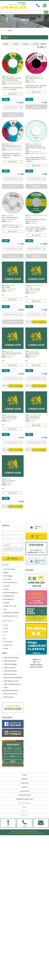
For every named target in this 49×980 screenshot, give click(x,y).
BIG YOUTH (10, 76)
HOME (2, 31)
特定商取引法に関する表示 (25, 799)
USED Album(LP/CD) (10, 694)
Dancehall (7, 586)
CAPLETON (10, 216)
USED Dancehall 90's (10, 674)
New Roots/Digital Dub (11, 593)
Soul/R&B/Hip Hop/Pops (11, 613)
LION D (28, 218)
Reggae (6, 572)
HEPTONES (33, 144)
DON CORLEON (11, 220)
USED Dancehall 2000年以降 (13, 678)
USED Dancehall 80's (10, 671)
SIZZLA (9, 479)
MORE (13, 761)
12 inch (6, 632)
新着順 (6, 44)
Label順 (25, 44)
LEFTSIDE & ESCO (36, 415)
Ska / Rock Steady (9, 569)
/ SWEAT (34, 223)
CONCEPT (25, 779)
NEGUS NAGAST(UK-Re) (14, 148)
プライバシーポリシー (25, 803)
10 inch (6, 628)
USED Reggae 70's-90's (11, 681)
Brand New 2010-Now (10, 583)
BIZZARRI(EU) (34, 221)
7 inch (5, 625)
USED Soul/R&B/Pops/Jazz (12, 684)
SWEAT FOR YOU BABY (15, 84)
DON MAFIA (29, 287)
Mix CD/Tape (8, 642)
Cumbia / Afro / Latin (10, 606)
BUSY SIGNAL (11, 285)
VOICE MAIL (10, 351)
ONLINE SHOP (25, 791)
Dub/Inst (6, 589)
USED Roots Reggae (10, 664)
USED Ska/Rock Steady (11, 658)
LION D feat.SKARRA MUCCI (38, 216)
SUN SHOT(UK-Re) (36, 152)
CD (5, 638)
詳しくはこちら (13, 94)
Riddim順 (36, 44)
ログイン (25, 807)
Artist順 (15, 44)
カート (25, 811)
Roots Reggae (8, 576)
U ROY (40, 144)
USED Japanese (9, 697)
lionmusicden (7, 717)
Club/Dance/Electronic (11, 616)
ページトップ (8, 823)
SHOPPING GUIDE (25, 795)
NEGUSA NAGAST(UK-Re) (14, 82)
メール (41, 823)
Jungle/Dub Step (9, 596)
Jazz (5, 609)
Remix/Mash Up (9, 599)
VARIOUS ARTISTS (36, 76)
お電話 (24, 823)
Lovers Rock (7, 579)
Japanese (7, 603)
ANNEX (32, 80)
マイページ (25, 815)
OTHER (6, 649)
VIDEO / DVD (8, 645)
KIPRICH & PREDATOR (37, 285)
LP (4, 635)
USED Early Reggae (10, 661)
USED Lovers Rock (10, 668)
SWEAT (33, 82)
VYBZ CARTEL (34, 351)
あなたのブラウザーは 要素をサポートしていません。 (13, 107)
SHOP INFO (25, 783)
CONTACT (25, 787)
